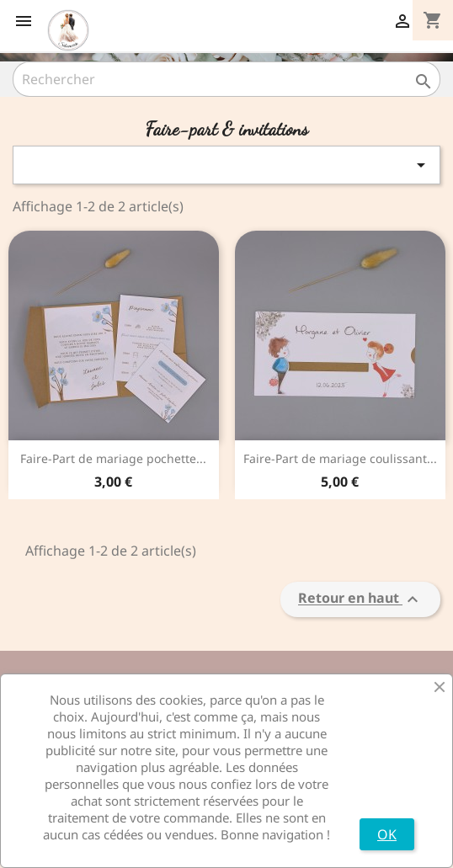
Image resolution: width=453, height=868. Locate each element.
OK (387, 834)
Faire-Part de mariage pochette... (113, 458)
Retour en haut (360, 600)
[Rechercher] (226, 79)
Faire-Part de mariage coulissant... (340, 458)
